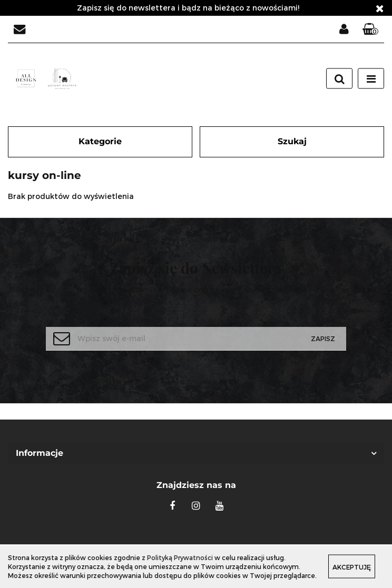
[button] (370, 29)
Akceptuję (352, 567)
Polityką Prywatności (180, 557)
